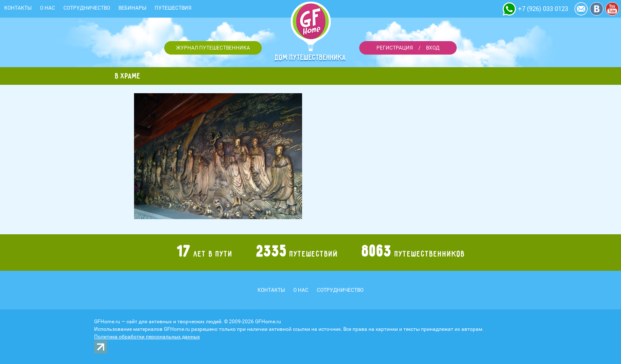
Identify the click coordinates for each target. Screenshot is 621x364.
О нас (47, 8)
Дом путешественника (310, 58)
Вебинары (132, 8)
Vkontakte (597, 9)
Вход (433, 48)
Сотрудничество (87, 8)
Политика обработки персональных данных (147, 337)
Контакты (18, 8)
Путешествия (173, 8)
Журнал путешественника (213, 48)
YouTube (612, 9)
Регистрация (395, 48)
